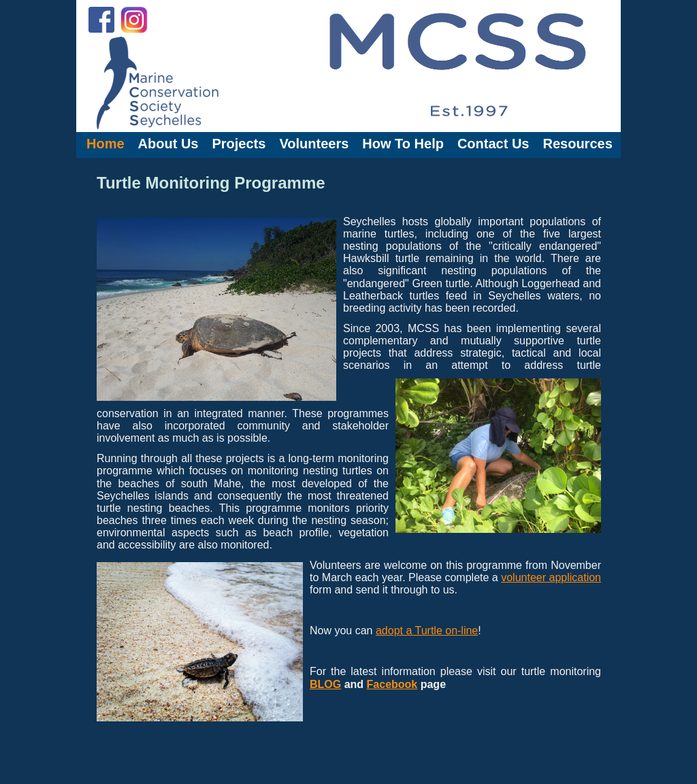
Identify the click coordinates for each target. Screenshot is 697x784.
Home (106, 144)
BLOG (325, 684)
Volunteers (314, 144)
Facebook (392, 684)
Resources (577, 144)
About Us (168, 144)
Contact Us (493, 144)
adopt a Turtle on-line (427, 631)
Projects (239, 144)
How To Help (403, 144)
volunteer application (551, 577)
